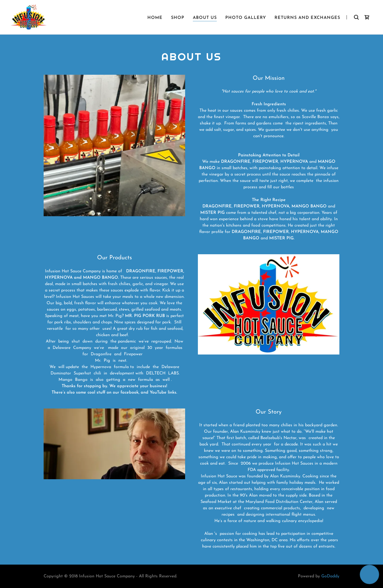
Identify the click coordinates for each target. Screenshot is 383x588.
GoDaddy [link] (330, 576)
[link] (29, 17)
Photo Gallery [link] (246, 18)
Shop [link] (178, 18)
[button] (370, 575)
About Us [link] (205, 18)
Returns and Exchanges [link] (307, 18)
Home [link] (155, 18)
